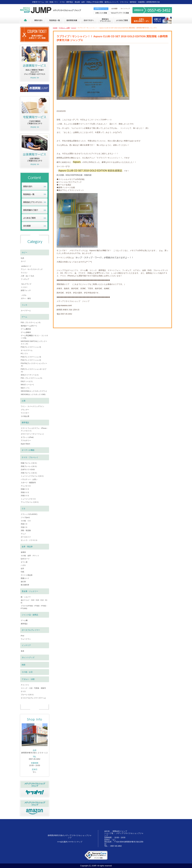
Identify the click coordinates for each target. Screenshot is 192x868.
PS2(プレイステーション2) (31, 360)
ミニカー (24, 287)
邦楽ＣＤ (24, 524)
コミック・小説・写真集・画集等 (33, 688)
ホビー (24, 252)
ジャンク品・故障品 (30, 615)
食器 (22, 651)
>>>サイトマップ (75, 842)
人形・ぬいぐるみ (27, 276)
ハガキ (23, 565)
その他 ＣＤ (26, 521)
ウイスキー (25, 413)
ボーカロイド (26, 537)
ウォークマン (26, 639)
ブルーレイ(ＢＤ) (27, 695)
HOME (55, 28)
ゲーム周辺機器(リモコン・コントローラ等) (34, 337)
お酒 (24, 401)
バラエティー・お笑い (29, 479)
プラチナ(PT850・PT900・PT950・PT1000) (34, 607)
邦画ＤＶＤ (25, 492)
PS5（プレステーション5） (31, 322)
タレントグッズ (28, 657)
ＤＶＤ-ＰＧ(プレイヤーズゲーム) (33, 698)
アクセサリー (26, 440)
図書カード (25, 578)
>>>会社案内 (62, 842)
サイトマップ (125, 9)
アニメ (23, 534)
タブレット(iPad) (27, 437)
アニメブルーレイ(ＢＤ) (30, 502)
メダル (24, 295)
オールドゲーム (27, 350)
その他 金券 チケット (30, 556)
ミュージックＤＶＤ (28, 499)
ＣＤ (24, 509)
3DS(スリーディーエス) (30, 375)
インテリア (26, 645)
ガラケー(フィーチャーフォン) (32, 434)
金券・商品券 (27, 547)
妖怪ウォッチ (26, 290)
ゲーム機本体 (26, 329)
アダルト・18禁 (64, 28)
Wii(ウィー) (25, 388)
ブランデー (25, 410)
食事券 (23, 552)
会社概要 (114, 9)
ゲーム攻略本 (26, 332)
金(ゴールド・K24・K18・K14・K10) (34, 601)
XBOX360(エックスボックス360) (33, 394)
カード (23, 261)
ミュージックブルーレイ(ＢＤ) (32, 476)
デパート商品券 (27, 575)
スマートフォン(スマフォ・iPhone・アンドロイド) (35, 429)
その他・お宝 (27, 672)
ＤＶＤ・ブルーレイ (30, 457)
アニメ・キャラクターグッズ (32, 269)
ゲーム (24, 317)
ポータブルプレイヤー (31, 630)
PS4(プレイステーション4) (31, 347)
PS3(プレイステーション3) (31, 357)
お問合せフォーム (101, 9)
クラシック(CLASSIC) (29, 514)
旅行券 (23, 582)
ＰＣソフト (25, 685)
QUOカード (25, 559)
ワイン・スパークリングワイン (32, 406)
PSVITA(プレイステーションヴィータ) (34, 365)
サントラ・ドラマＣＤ (29, 540)
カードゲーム (26, 310)
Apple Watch (25, 444)
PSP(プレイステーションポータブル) (34, 370)
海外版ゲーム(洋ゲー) (29, 326)
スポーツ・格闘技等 (28, 483)
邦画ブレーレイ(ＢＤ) (29, 466)
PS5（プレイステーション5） (32, 378)
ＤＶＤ (74, 28)
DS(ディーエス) (27, 381)
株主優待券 (25, 585)
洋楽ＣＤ (24, 527)
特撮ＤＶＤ (25, 489)
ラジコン (24, 273)
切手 (22, 569)
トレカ (24, 305)
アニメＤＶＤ (26, 486)
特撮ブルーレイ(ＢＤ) (29, 463)
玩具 (22, 258)
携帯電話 (25, 423)
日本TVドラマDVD (28, 470)
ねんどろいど (26, 284)
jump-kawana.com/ (64, 305)
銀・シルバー (26, 597)
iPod (22, 636)
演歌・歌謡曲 (26, 530)
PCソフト (24, 354)
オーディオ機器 (28, 450)
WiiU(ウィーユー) (27, 385)
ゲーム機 (24, 620)
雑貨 (24, 665)
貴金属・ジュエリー (30, 591)
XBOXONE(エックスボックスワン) (34, 391)
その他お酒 (25, 416)
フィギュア (25, 279)
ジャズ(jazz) (25, 517)
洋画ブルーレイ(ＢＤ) (29, 473)
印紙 (22, 572)
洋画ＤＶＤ (25, 496)
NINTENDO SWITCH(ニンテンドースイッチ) (34, 343)
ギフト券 (24, 562)
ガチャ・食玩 (26, 298)
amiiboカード (26, 266)
